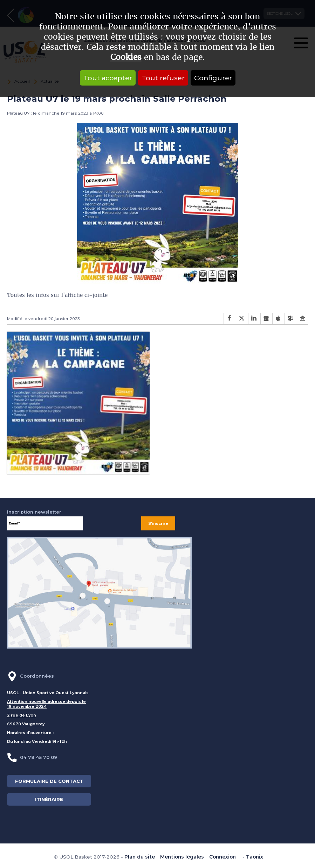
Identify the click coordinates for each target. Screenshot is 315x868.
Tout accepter (108, 78)
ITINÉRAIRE (49, 799)
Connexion (222, 857)
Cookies (126, 57)
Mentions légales (182, 857)
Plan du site (140, 857)
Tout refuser (163, 78)
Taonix (255, 857)
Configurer (213, 78)
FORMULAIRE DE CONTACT (49, 781)
